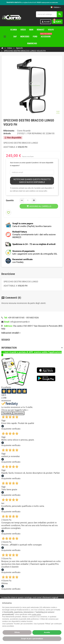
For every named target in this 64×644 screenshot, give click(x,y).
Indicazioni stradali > (11, 333)
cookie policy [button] (36, 614)
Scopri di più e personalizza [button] (32, 639)
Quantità (10, 200)
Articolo (7, 133)
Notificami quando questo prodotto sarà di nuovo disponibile (32, 181)
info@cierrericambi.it (20, 322)
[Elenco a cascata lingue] (56, 7)
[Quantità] (28, 200)
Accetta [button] (47, 632)
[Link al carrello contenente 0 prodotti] (57, 22)
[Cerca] (49, 14)
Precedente (7, 413)
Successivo (19, 413)
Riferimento (9, 131)
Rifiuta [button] (17, 632)
